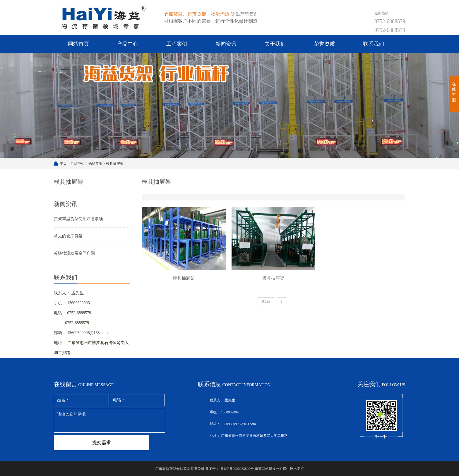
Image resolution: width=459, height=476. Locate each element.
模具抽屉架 (115, 164)
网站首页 (78, 44)
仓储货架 (95, 164)
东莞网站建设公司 (269, 469)
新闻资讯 (226, 44)
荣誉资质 (324, 44)
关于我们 (275, 44)
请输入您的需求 (109, 421)
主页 (63, 164)
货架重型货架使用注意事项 (78, 219)
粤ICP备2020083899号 (237, 469)
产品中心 (128, 44)
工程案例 (177, 44)
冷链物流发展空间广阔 (74, 253)
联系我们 (374, 44)
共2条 (266, 302)
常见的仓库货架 (68, 236)
